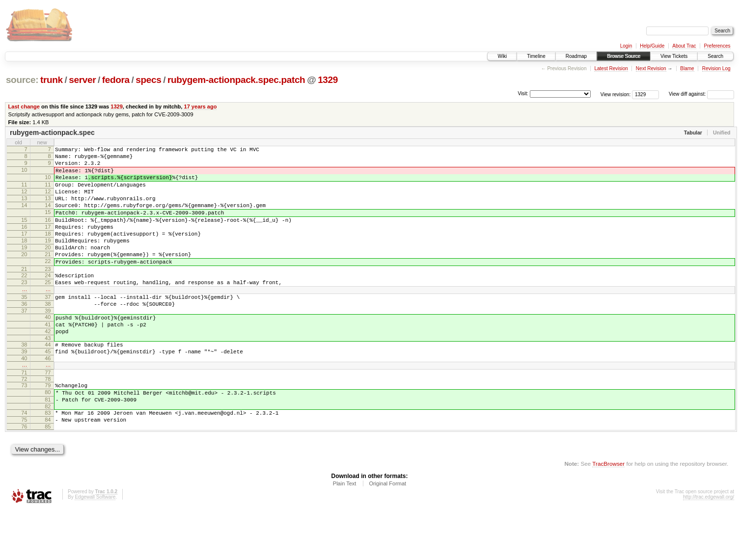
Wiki (502, 56)
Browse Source (624, 56)
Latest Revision (611, 68)
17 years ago (200, 107)
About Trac (684, 46)
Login (626, 46)
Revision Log (716, 68)
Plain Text (345, 533)
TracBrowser (608, 514)
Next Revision (651, 68)
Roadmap (576, 56)
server (82, 80)
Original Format (387, 533)
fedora (116, 80)
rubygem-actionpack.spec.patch (236, 80)
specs (148, 80)
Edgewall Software (95, 547)
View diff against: (701, 94)
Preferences (717, 46)
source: (22, 80)
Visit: (523, 93)
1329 (328, 80)
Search (715, 56)
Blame (687, 68)
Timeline (536, 56)
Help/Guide (652, 46)
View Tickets (674, 56)
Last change (24, 107)
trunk (52, 80)
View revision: (616, 94)
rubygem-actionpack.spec (52, 133)
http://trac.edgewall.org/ (709, 547)
